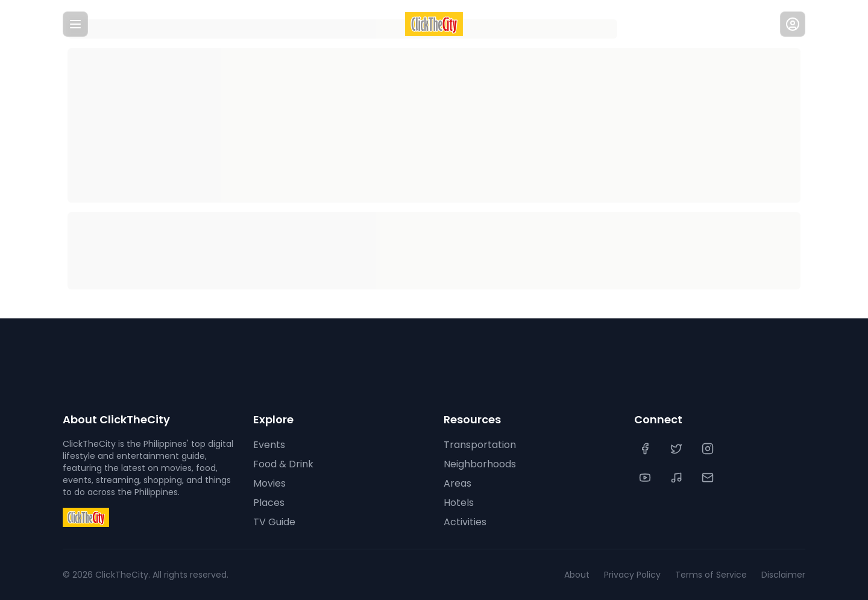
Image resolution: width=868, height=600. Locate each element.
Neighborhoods (479, 464)
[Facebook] (646, 449)
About (590, 574)
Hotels (458, 503)
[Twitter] (678, 449)
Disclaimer (785, 574)
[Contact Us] (709, 478)
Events (268, 445)
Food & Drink (283, 464)
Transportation (477, 445)
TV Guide (273, 522)
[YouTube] (646, 478)
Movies (269, 484)
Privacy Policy (643, 574)
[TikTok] (678, 478)
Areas (456, 484)
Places (267, 503)
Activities (464, 522)
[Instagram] (709, 449)
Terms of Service (717, 574)
